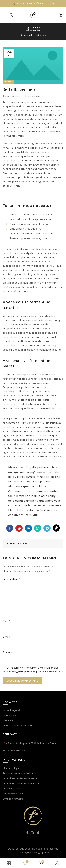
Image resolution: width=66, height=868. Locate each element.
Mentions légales (12, 768)
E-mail (7, 637)
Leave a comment (35, 96)
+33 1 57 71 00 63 (16, 751)
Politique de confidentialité (18, 773)
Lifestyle (41, 35)
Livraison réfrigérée (14, 799)
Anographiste (42, 853)
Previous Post (19, 544)
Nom (6, 621)
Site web (7, 652)
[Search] (11, 15)
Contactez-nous (12, 789)
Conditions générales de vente (20, 778)
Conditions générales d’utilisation (22, 783)
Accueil (28, 35)
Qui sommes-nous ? (14, 794)
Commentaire (11, 579)
